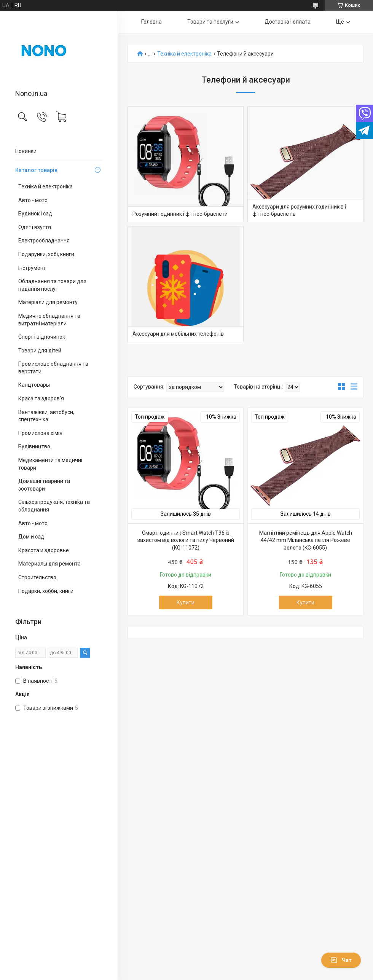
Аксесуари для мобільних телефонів (178, 334)
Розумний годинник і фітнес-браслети (180, 214)
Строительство (37, 577)
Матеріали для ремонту (48, 302)
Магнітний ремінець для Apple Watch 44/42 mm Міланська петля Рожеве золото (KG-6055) (306, 540)
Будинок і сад (35, 214)
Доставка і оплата (288, 22)
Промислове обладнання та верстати (53, 368)
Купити (186, 602)
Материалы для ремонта (49, 564)
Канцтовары (34, 385)
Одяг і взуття (35, 227)
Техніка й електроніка (45, 186)
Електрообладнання (44, 241)
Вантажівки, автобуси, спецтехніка (46, 416)
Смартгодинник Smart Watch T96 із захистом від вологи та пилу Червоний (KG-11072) (186, 540)
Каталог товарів (36, 170)
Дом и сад (31, 537)
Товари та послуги (210, 22)
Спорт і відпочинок (42, 337)
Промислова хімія (40, 433)
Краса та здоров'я (41, 398)
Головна (151, 22)
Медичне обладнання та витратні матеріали (49, 320)
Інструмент (32, 268)
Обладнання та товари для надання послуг (52, 285)
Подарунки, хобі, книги (46, 254)
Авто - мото (33, 200)
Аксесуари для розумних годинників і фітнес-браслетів (299, 210)
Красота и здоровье (44, 550)
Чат (341, 960)
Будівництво (34, 446)
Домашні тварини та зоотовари (44, 485)
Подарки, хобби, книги (46, 591)
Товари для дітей (40, 351)
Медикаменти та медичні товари (50, 464)
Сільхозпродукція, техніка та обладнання (54, 506)
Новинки (26, 151)
